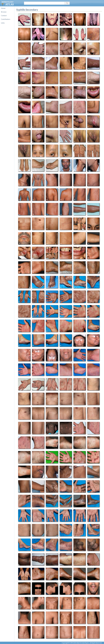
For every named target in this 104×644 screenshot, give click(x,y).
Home (3, 8)
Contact (4, 15)
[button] (67, 3)
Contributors (6, 19)
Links (3, 23)
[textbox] (44, 3)
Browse (4, 12)
